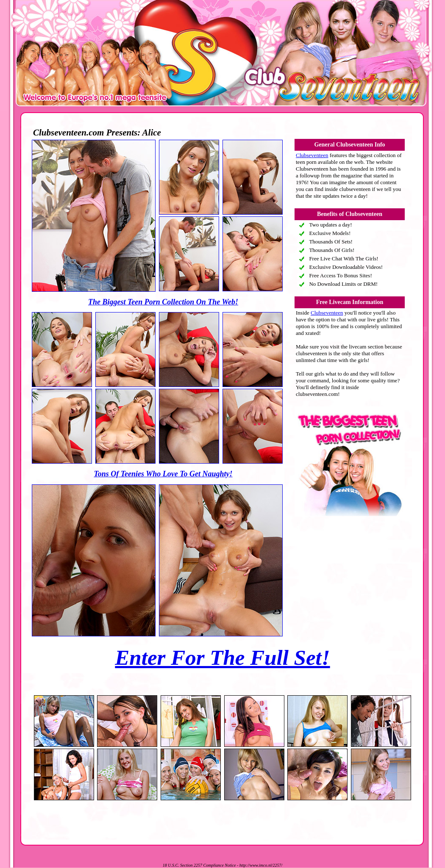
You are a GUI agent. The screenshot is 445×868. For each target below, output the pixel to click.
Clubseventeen (312, 155)
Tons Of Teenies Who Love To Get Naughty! (163, 474)
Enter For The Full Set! (222, 658)
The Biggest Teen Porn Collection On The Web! (163, 302)
